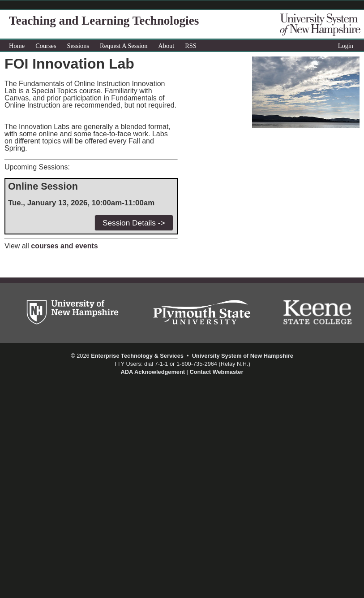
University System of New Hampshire (243, 356)
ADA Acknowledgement (153, 372)
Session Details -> (134, 223)
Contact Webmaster (216, 372)
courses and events (64, 246)
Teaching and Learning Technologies (104, 21)
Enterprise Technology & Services (137, 356)
